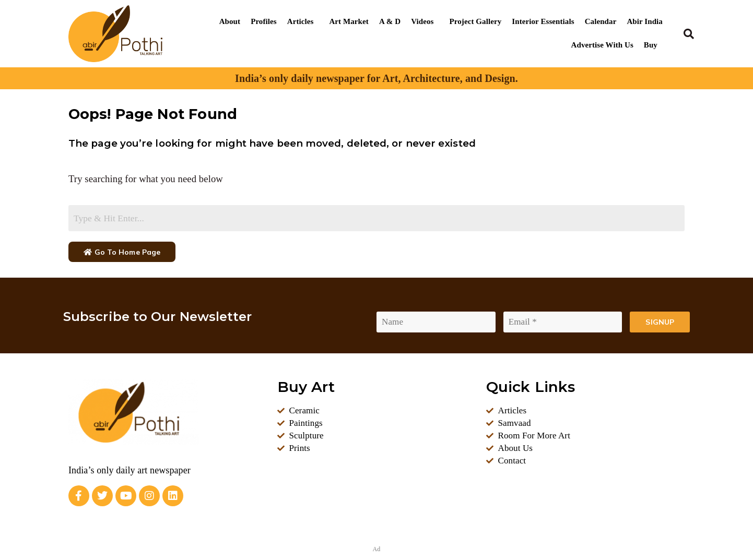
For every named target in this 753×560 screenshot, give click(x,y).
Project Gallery (476, 21)
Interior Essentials (543, 21)
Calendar (601, 21)
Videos (422, 21)
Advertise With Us (602, 45)
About (230, 21)
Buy (651, 45)
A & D (390, 21)
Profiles (264, 21)
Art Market (349, 21)
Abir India (645, 21)
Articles (301, 21)
